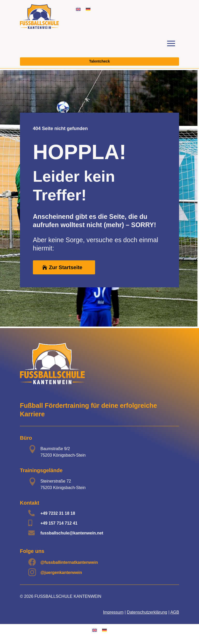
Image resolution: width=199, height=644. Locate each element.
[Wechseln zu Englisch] (78, 9)
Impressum (113, 612)
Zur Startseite (66, 267)
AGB (175, 612)
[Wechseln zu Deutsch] (88, 9)
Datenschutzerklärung (147, 612)
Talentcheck (99, 61)
